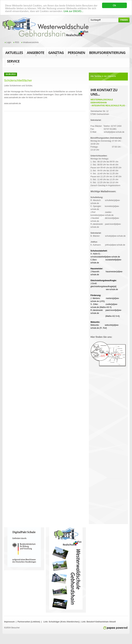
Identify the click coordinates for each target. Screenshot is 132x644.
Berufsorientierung (107, 53)
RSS (17, 42)
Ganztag (56, 53)
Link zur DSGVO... (74, 11)
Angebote (35, 53)
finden (124, 20)
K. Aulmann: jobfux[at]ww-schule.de (108, 243)
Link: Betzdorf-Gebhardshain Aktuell (98, 622)
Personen (76, 53)
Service (13, 62)
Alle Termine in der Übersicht (103, 76)
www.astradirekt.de (12, 98)
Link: (46, 622)
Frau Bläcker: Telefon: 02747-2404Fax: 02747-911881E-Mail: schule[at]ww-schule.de (107, 126)
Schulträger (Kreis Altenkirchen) (64, 622)
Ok (115, 5)
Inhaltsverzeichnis (31, 42)
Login (9, 42)
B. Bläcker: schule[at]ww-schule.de (108, 234)
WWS (45, 27)
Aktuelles (14, 53)
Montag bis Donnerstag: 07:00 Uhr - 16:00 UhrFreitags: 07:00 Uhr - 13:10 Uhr (106, 144)
